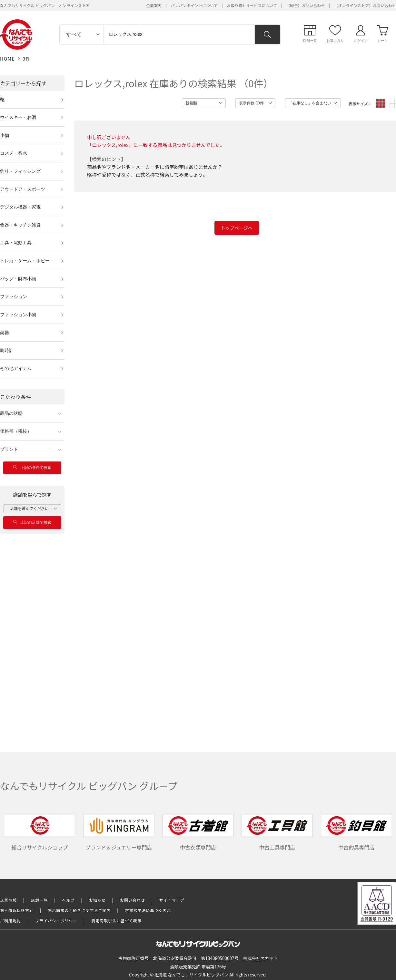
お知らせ (97, 900)
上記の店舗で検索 (32, 522)
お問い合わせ (133, 900)
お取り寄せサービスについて (252, 5)
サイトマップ (172, 900)
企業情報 (8, 900)
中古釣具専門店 (356, 833)
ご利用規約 (10, 921)
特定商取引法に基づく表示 (116, 921)
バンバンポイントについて (194, 5)
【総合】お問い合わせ (306, 5)
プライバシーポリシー (56, 921)
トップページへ (237, 228)
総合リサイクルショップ (40, 833)
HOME (7, 59)
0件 (27, 59)
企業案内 (154, 5)
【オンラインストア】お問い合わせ (365, 5)
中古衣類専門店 (198, 833)
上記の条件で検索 (32, 467)
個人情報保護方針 (17, 910)
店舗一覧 (39, 900)
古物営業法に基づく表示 (148, 910)
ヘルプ (69, 900)
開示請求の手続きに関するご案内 (79, 910)
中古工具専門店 (277, 833)
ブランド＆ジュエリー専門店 (119, 833)
